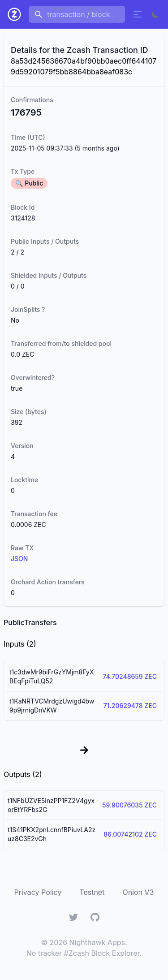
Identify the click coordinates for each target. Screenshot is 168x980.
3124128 (23, 218)
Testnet (92, 892)
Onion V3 (138, 892)
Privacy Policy (38, 892)
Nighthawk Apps (97, 942)
